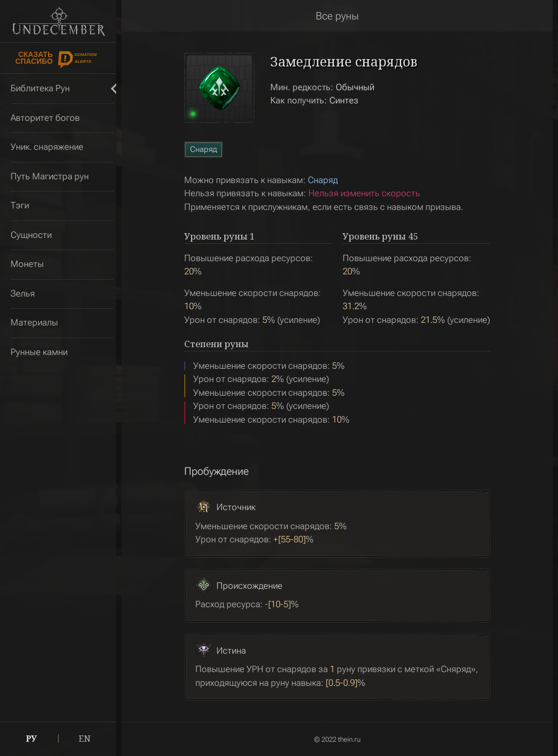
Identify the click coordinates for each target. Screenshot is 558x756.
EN (85, 739)
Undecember (58, 21)
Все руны (337, 16)
